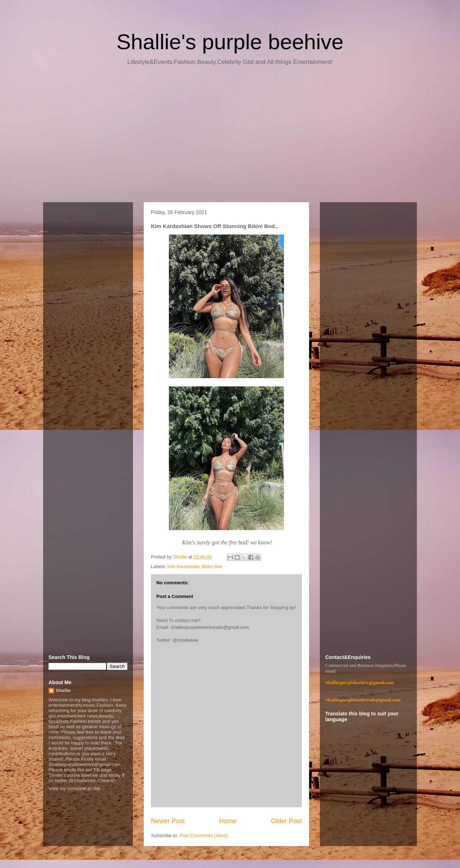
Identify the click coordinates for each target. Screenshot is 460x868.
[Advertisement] (230, 136)
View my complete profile (74, 788)
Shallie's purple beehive (230, 42)
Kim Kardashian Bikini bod (195, 567)
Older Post (286, 821)
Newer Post (168, 821)
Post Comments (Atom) (204, 835)
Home (228, 821)
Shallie (63, 690)
